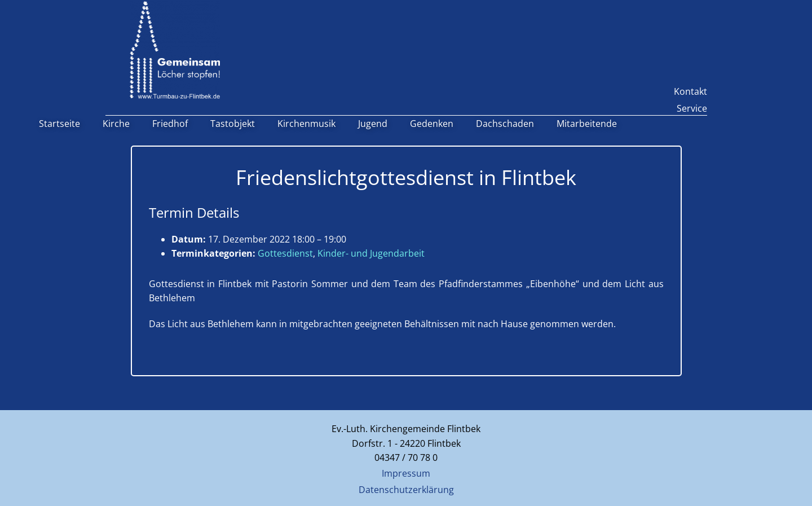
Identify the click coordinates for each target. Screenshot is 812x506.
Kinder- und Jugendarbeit (371, 253)
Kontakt (690, 91)
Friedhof (170, 124)
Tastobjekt (233, 124)
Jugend (373, 124)
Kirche (116, 124)
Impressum (406, 473)
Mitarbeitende (587, 124)
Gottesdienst (285, 253)
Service (692, 108)
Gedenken (432, 124)
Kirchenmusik (306, 124)
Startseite (59, 124)
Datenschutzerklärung (406, 490)
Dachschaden (505, 124)
